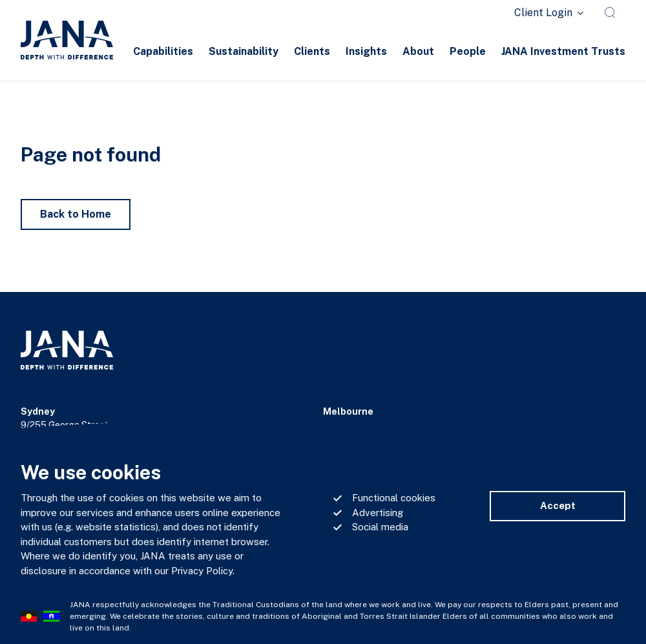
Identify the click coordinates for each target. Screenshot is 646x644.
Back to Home (76, 214)
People (468, 51)
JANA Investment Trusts (563, 51)
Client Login (543, 13)
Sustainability (244, 51)
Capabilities (163, 51)
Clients (312, 51)
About (418, 51)
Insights (366, 51)
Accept (558, 505)
